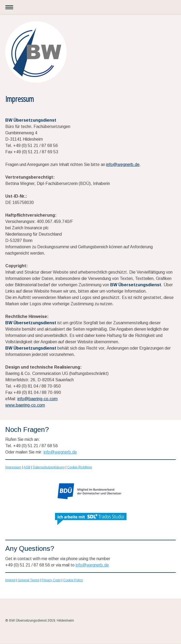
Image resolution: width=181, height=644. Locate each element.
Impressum (13, 467)
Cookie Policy (73, 580)
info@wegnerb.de (123, 164)
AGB (27, 467)
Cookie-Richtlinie (80, 467)
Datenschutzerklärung (49, 467)
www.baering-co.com (25, 405)
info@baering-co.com (38, 399)
